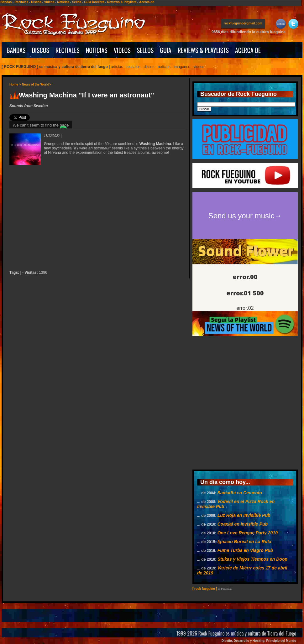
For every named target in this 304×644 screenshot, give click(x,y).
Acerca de (147, 2)
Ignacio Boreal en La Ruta (244, 542)
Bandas (6, 2)
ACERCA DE (248, 50)
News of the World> (37, 84)
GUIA (165, 50)
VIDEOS (122, 50)
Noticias (63, 2)
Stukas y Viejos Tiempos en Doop (252, 559)
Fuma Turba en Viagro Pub (245, 550)
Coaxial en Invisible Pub (243, 524)
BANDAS (16, 50)
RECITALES (68, 50)
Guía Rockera (94, 2)
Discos (36, 2)
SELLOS (145, 50)
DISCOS (41, 50)
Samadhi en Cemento (240, 493)
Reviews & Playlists (122, 2)
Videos (49, 2)
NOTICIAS (97, 50)
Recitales (21, 2)
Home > (15, 84)
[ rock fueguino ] (205, 589)
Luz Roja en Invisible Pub (244, 515)
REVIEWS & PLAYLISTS (203, 50)
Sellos (77, 2)
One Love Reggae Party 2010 (248, 533)
